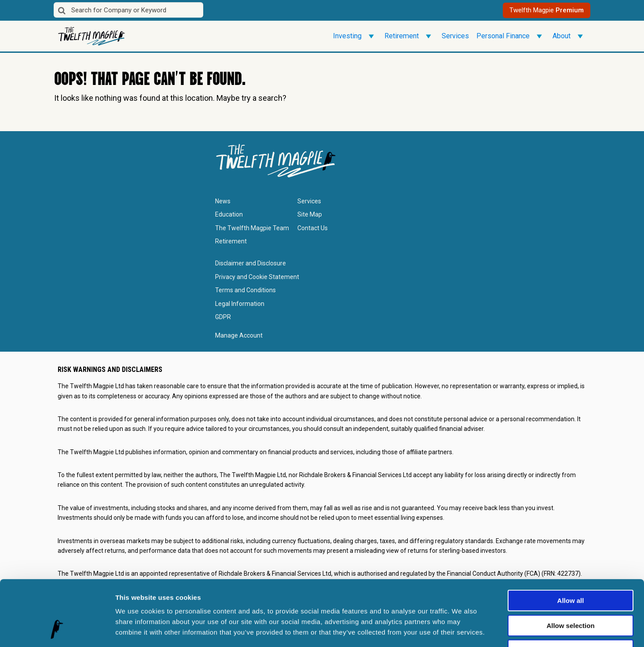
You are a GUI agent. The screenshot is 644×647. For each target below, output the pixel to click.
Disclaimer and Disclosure (251, 263)
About (569, 36)
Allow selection (570, 567)
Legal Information (240, 304)
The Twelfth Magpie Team (252, 228)
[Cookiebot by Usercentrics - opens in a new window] (57, 630)
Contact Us (313, 228)
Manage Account (239, 335)
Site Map (310, 214)
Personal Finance (511, 36)
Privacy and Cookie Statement (257, 277)
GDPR (223, 317)
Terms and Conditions (245, 290)
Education (229, 214)
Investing (355, 36)
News (223, 201)
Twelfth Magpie (547, 10)
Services (455, 36)
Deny (571, 591)
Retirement (409, 36)
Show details (462, 630)
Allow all (571, 542)
